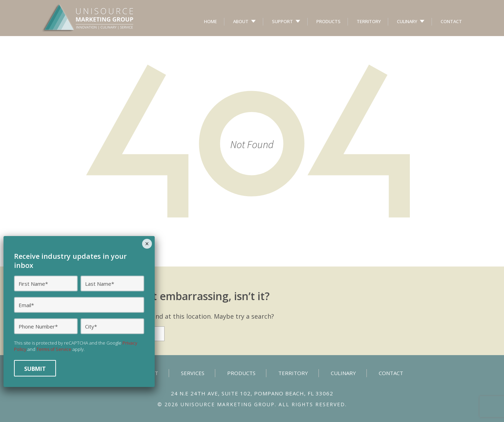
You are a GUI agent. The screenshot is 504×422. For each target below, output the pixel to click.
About (241, 21)
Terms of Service (54, 349)
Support (282, 21)
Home (211, 21)
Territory (369, 21)
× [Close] (147, 244)
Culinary (407, 21)
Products (328, 21)
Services (193, 373)
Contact (451, 21)
